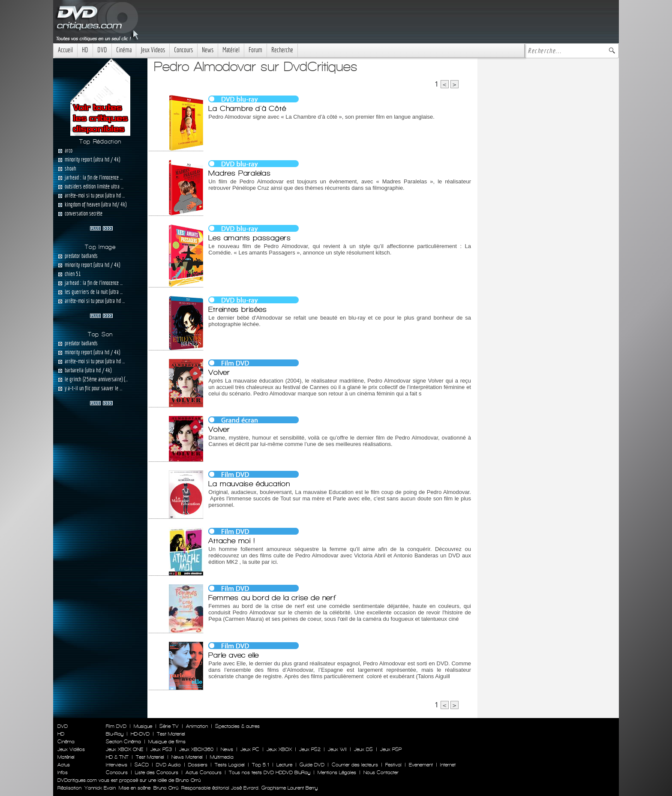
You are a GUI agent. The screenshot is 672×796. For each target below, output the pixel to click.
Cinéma (124, 50)
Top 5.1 (261, 765)
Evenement (421, 765)
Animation (197, 726)
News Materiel (187, 757)
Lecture (284, 765)
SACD (142, 765)
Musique (143, 726)
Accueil (65, 50)
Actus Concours (204, 772)
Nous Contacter (380, 772)
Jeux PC (250, 749)
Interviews (117, 765)
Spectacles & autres (237, 726)
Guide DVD (312, 765)
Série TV (169, 726)
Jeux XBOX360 (196, 749)
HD (85, 50)
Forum (255, 50)
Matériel (231, 50)
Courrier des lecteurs (355, 765)
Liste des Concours (157, 772)
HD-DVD (140, 734)
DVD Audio (168, 765)
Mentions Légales (337, 772)
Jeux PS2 (310, 749)
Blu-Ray (115, 734)
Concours (183, 50)
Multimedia (222, 757)
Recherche (282, 50)
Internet (448, 765)
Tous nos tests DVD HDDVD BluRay (270, 772)
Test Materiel (171, 734)
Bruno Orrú (166, 788)
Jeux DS (363, 749)
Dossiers (198, 765)
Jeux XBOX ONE (124, 749)
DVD (102, 50)
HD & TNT (117, 757)
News (208, 50)
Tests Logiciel (230, 765)
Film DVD (116, 726)
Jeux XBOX (279, 749)
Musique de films (167, 742)
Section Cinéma (123, 742)
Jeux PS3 (161, 749)
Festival (393, 765)
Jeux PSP (391, 749)
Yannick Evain (100, 788)
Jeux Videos (153, 50)
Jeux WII (337, 749)
